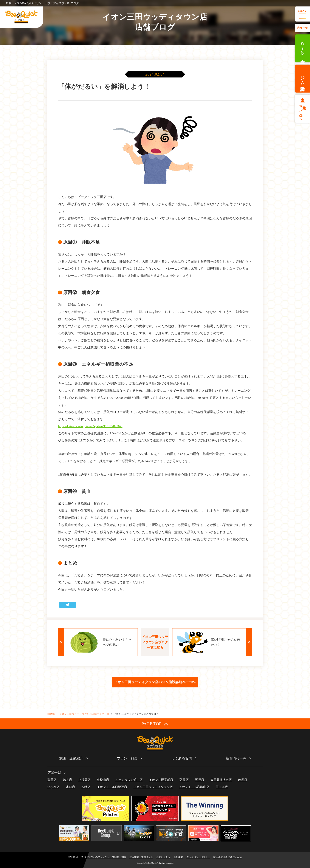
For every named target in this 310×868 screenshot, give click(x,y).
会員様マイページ (303, 111)
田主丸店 (222, 787)
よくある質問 (182, 758)
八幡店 (86, 787)
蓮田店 (52, 780)
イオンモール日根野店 (112, 787)
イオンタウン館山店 (129, 780)
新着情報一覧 (236, 758)
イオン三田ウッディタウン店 (153, 787)
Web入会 (302, 49)
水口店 (70, 787)
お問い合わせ (163, 857)
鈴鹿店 (243, 780)
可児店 (200, 780)
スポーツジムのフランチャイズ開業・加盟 (104, 857)
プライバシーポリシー (198, 857)
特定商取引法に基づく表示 (228, 857)
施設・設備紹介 (71, 758)
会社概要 (178, 857)
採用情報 (73, 857)
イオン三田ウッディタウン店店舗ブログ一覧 (84, 714)
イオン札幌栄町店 (161, 780)
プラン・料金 (127, 758)
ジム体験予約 (302, 79)
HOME (51, 714)
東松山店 (103, 780)
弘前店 (184, 780)
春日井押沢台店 (221, 780)
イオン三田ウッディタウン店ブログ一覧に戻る (155, 642)
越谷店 (67, 780)
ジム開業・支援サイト (141, 857)
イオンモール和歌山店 (194, 787)
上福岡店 (84, 780)
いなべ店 (53, 787)
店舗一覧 (302, 28)
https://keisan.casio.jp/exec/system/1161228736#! (90, 426)
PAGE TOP (155, 724)
